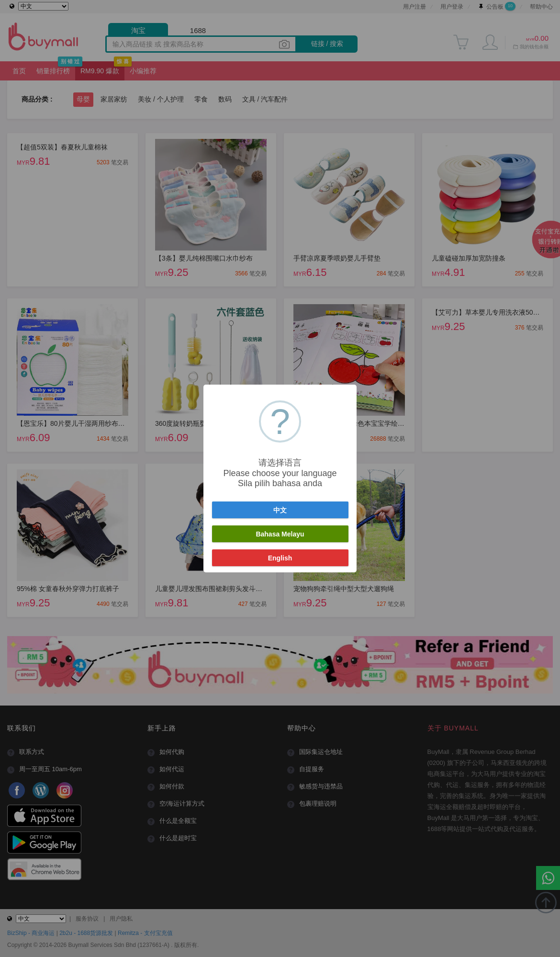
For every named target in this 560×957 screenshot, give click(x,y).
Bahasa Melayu (280, 534)
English (280, 558)
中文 (280, 510)
